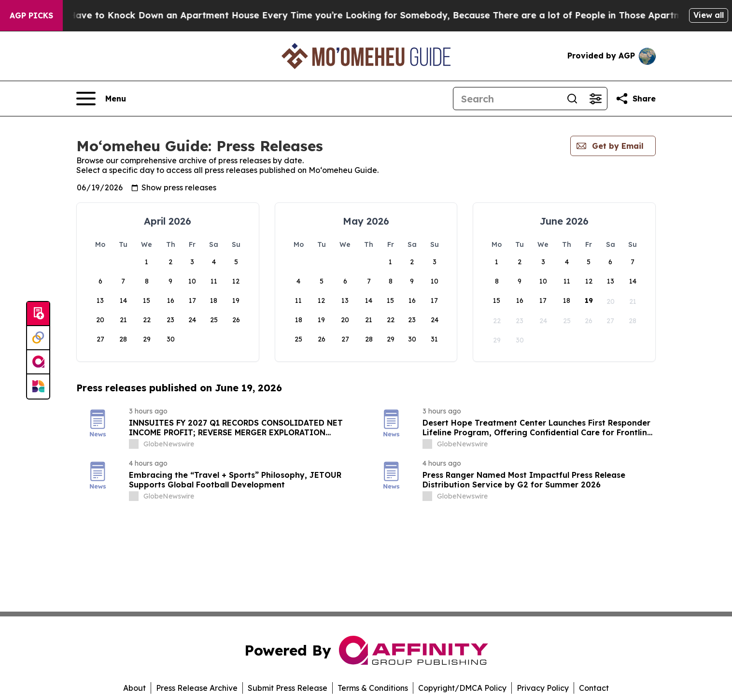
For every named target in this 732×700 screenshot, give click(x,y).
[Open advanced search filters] (595, 99)
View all (709, 15)
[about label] (134, 444)
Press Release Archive (197, 688)
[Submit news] (38, 314)
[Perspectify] (38, 338)
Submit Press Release (288, 688)
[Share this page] (635, 99)
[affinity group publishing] (38, 362)
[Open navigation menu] (101, 99)
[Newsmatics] (38, 386)
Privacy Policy (543, 688)
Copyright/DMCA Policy (462, 688)
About (134, 688)
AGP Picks (31, 15)
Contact (594, 688)
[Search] (507, 99)
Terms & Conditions (373, 688)
